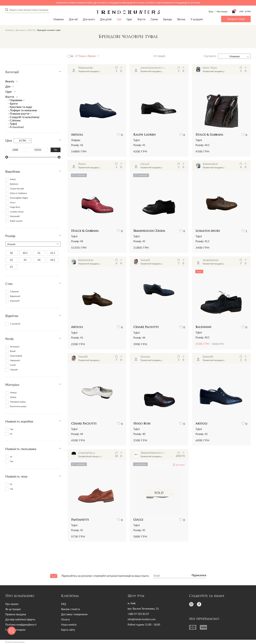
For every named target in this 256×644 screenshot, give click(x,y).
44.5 (53, 260)
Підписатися (199, 576)
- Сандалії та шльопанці (24, 117)
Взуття (141, 19)
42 (11, 260)
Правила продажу (16, 614)
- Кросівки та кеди (20, 107)
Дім (9, 86)
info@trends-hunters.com (142, 619)
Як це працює (13, 609)
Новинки (59, 19)
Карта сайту (68, 630)
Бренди (168, 19)
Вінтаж (181, 19)
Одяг (129, 19)
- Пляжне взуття (19, 113)
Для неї (73, 19)
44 (39, 260)
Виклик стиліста (70, 609)
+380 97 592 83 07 (138, 614)
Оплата (65, 619)
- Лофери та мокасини (22, 110)
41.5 (53, 253)
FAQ (64, 604)
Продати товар (236, 19)
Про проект (12, 604)
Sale (119, 19)
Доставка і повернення (74, 614)
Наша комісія (69, 625)
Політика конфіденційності (21, 625)
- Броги (13, 103)
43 (25, 260)
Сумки (154, 19)
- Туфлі (12, 124)
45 (11, 267)
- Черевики (15, 100)
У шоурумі (197, 19)
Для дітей (106, 19)
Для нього (89, 19)
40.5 (25, 253)
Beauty (11, 81)
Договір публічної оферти (20, 619)
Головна (9, 30)
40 (11, 253)
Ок (56, 150)
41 (39, 253)
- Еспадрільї (16, 127)
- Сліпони (14, 120)
